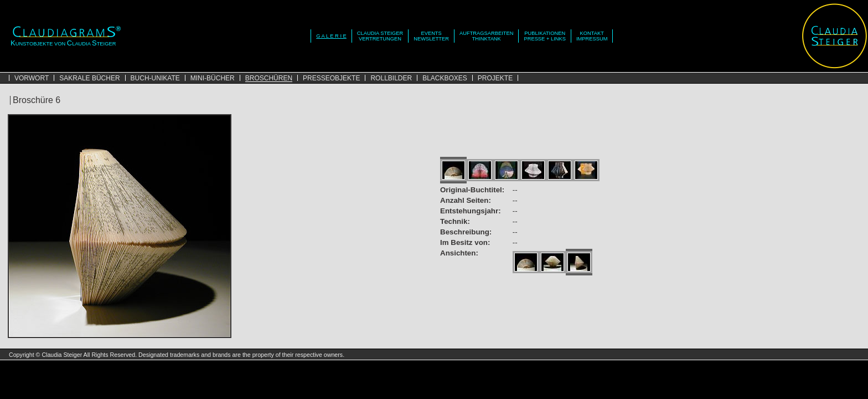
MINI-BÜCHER (213, 78)
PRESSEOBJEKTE (331, 78)
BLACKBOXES (445, 78)
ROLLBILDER (391, 78)
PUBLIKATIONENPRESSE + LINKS (544, 36)
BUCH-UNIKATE (155, 78)
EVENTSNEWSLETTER (431, 36)
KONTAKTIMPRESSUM (592, 36)
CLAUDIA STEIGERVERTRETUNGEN (380, 36)
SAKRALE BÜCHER (89, 78)
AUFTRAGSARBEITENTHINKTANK (486, 36)
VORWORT (32, 78)
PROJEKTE (495, 78)
